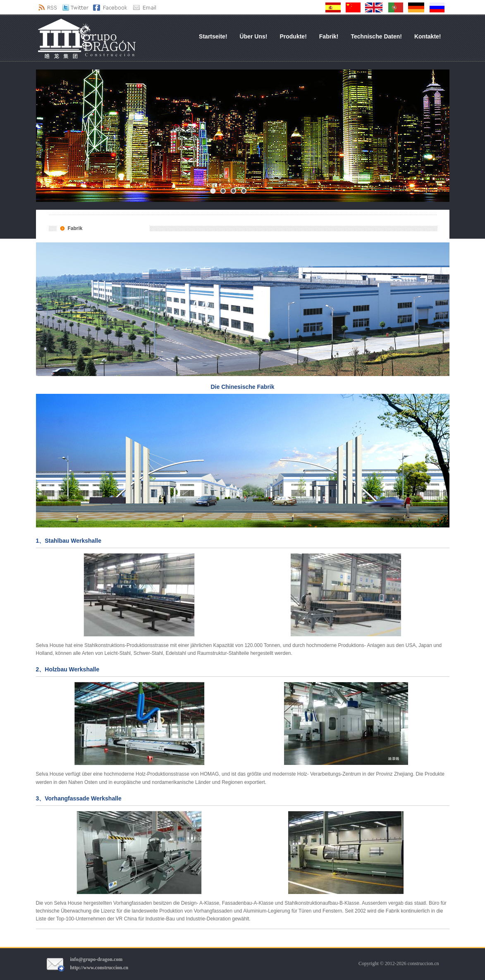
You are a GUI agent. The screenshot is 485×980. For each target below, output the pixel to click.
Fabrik (75, 228)
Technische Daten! (376, 36)
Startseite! (213, 36)
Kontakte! (428, 36)
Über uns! (254, 36)
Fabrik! (329, 36)
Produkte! (293, 36)
